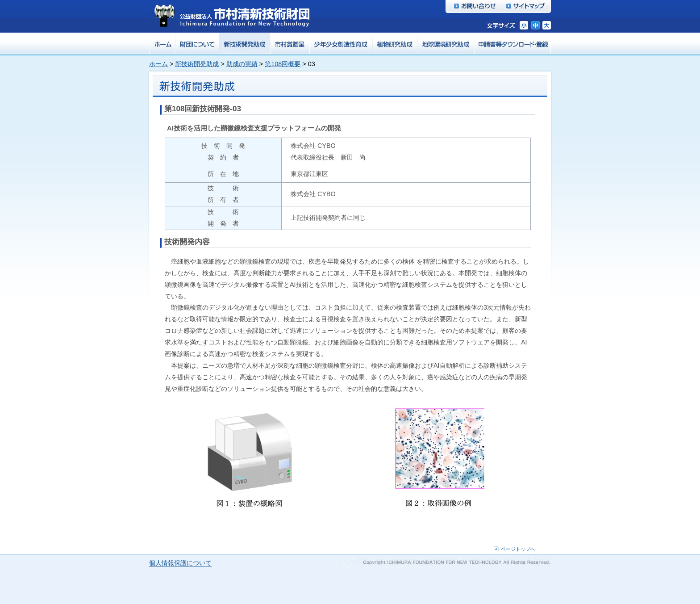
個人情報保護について (180, 563)
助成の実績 (242, 64)
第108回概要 (283, 64)
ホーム (158, 64)
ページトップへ (518, 549)
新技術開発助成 (197, 64)
